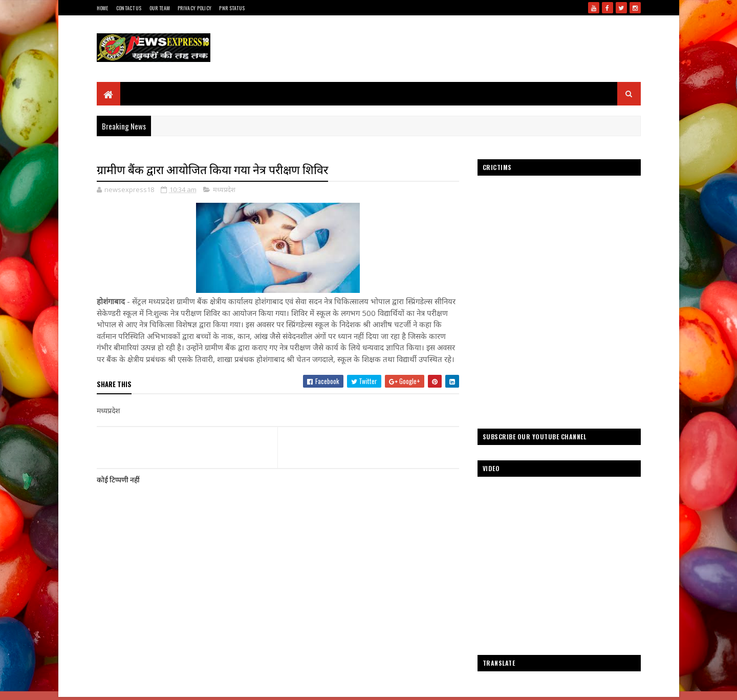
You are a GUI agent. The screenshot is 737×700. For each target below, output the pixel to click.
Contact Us (129, 8)
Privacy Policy (194, 8)
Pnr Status (232, 8)
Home (103, 8)
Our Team (160, 8)
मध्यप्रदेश (224, 189)
